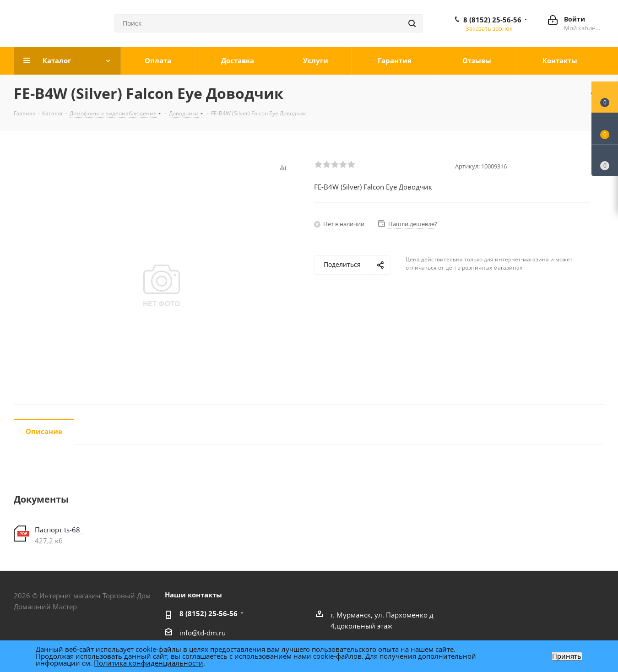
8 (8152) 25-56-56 (492, 20)
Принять (567, 656)
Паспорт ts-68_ (59, 530)
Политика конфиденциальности (149, 663)
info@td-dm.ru (203, 633)
